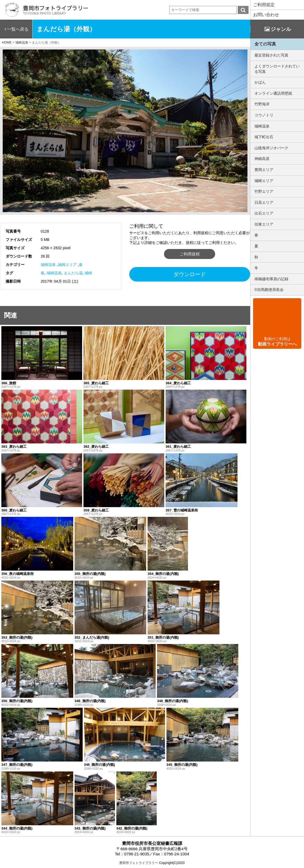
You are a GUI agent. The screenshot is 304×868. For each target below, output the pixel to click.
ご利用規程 (190, 254)
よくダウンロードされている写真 (277, 69)
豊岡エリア (264, 170)
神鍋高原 (262, 159)
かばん (260, 82)
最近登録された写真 (271, 55)
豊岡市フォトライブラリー (139, 863)
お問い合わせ (266, 15)
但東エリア (264, 224)
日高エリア (264, 202)
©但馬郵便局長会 (269, 290)
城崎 (88, 273)
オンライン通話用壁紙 (273, 93)
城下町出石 (264, 137)
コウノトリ (264, 115)
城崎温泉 (48, 265)
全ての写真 (265, 44)
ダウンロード (190, 274)
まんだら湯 (73, 273)
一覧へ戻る (18, 29)
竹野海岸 (262, 104)
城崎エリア (67, 265)
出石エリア (264, 213)
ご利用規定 (264, 5)
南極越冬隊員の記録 (271, 279)
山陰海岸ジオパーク (271, 148)
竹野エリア (264, 191)
